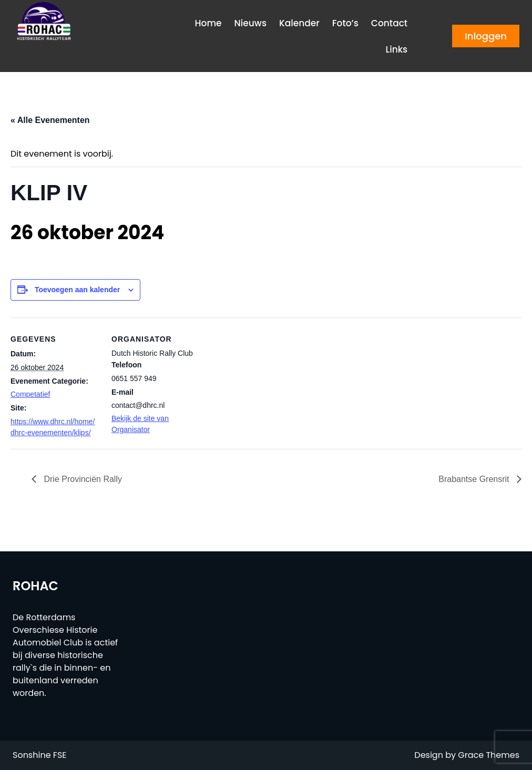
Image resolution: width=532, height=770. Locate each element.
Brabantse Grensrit (475, 479)
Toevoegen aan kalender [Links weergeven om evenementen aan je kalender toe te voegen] (77, 290)
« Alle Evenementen (50, 120)
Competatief (30, 394)
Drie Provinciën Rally (82, 479)
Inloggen (486, 36)
